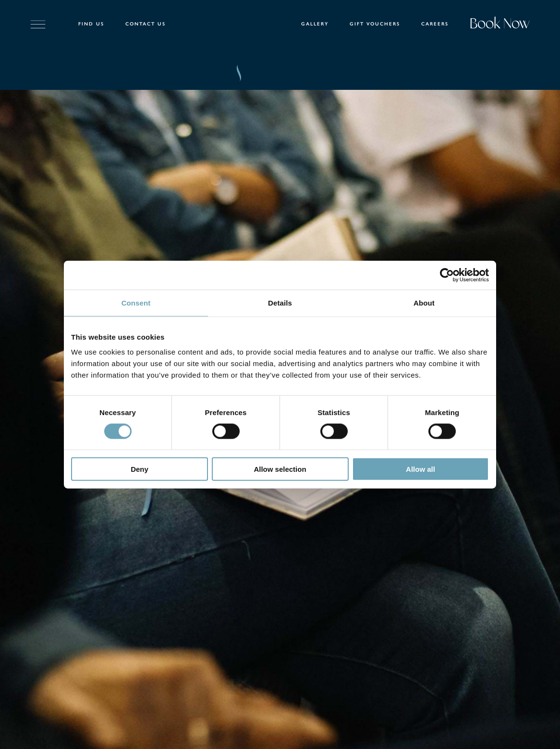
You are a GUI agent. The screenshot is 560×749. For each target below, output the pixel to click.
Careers (435, 24)
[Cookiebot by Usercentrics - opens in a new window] (447, 275)
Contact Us (146, 24)
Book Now (500, 25)
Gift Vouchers (375, 24)
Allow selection (280, 469)
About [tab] (424, 302)
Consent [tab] (136, 302)
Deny (140, 469)
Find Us (91, 24)
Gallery (315, 24)
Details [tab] (280, 302)
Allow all (420, 469)
